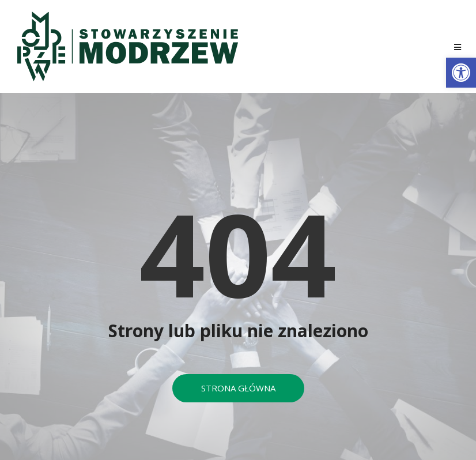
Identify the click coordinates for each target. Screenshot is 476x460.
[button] (461, 73)
